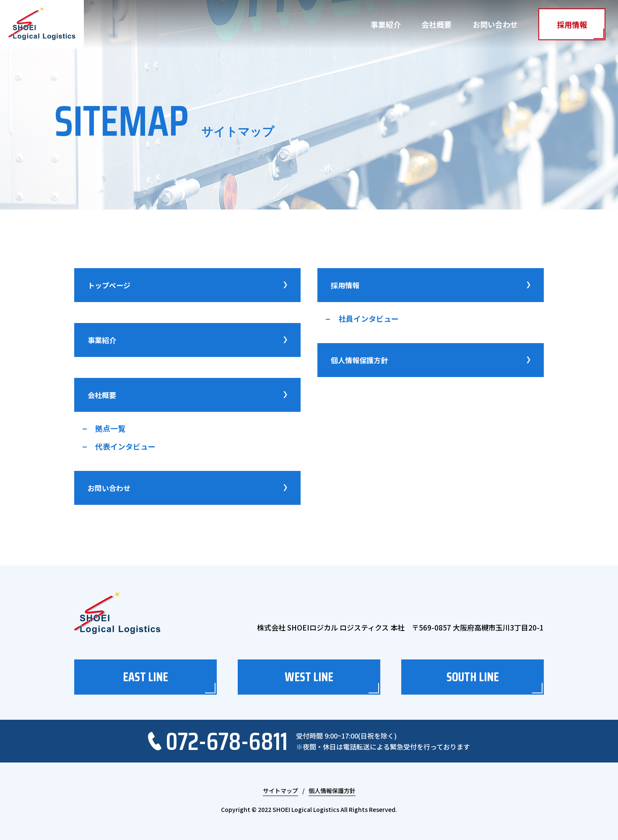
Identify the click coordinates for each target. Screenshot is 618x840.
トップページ (187, 285)
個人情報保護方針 (431, 360)
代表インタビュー (125, 446)
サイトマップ (280, 791)
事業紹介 (386, 24)
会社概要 (436, 24)
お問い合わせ (495, 24)
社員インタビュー (369, 318)
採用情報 (572, 24)
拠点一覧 (110, 428)
